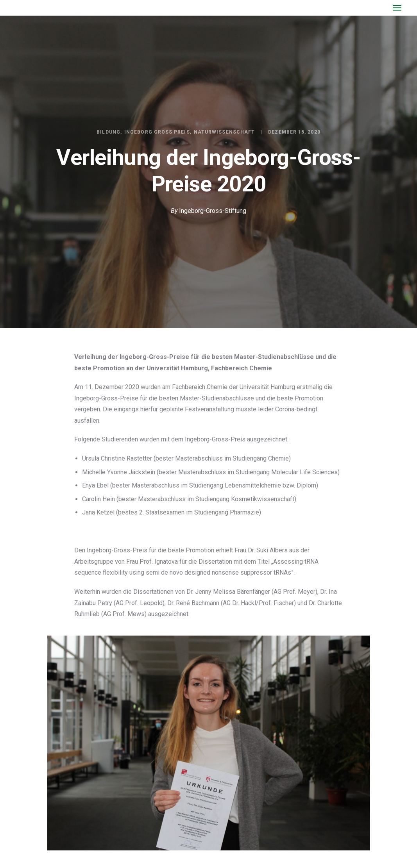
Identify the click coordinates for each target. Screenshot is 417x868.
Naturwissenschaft (224, 132)
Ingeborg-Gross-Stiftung (213, 211)
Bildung (108, 132)
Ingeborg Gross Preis (157, 132)
